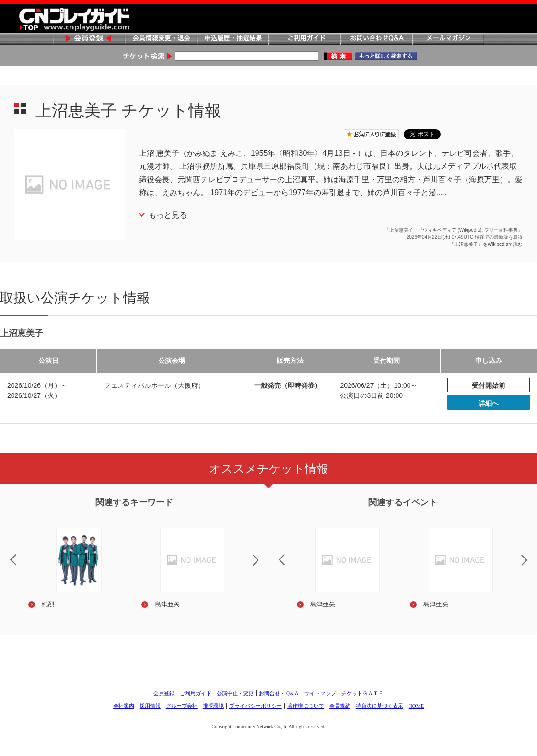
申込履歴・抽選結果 (233, 39)
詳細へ (489, 403)
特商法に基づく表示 (379, 706)
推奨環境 (213, 706)
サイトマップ (320, 693)
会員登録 (89, 39)
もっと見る (168, 215)
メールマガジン (448, 39)
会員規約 (340, 706)
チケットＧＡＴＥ (362, 693)
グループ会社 (182, 706)
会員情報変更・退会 (161, 39)
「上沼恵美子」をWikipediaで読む (486, 244)
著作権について (306, 706)
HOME (416, 706)
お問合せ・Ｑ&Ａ (279, 693)
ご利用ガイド (304, 39)
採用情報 (150, 706)
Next (264, 566)
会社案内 (124, 706)
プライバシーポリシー (256, 706)
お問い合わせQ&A (376, 39)
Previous (274, 554)
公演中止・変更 (235, 693)
